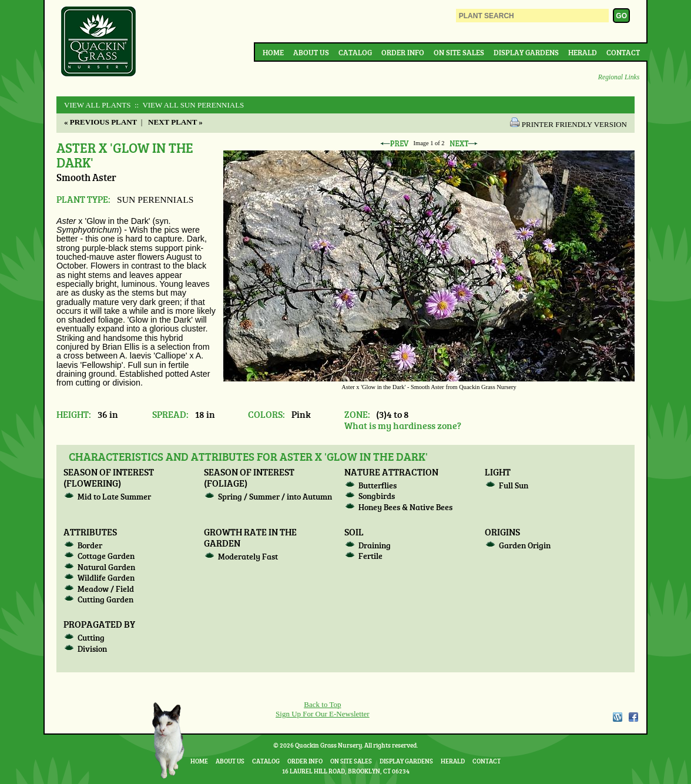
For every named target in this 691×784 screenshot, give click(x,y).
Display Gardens (526, 52)
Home (273, 52)
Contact (623, 52)
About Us (311, 52)
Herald (583, 52)
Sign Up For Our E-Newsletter (323, 714)
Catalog (355, 52)
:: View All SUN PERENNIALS (189, 105)
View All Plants (97, 105)
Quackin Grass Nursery (99, 42)
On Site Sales (459, 52)
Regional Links (619, 77)
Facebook (633, 717)
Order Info (403, 52)
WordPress (617, 717)
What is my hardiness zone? (403, 425)
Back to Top (322, 704)
